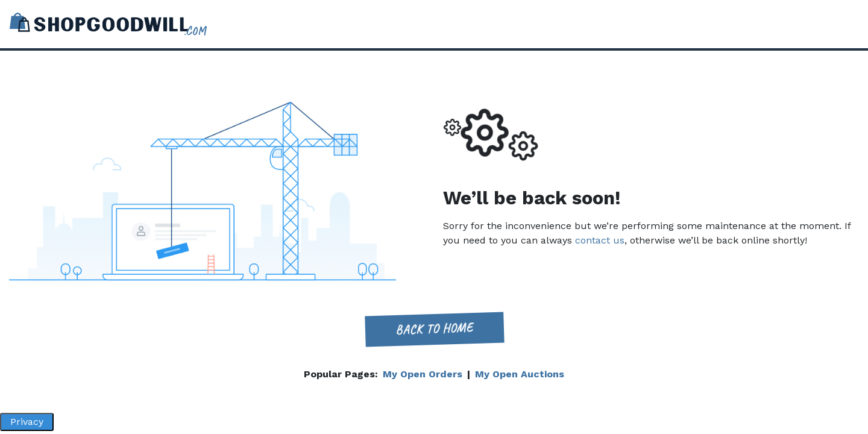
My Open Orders (423, 374)
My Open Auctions (520, 374)
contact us (600, 240)
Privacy (27, 422)
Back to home (434, 329)
